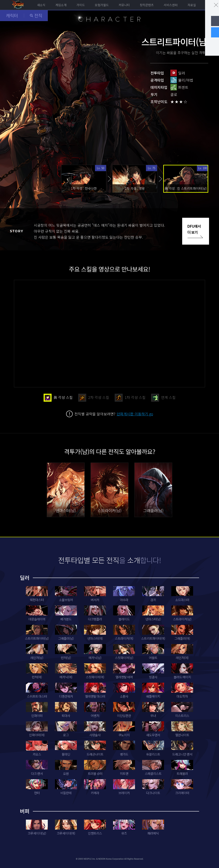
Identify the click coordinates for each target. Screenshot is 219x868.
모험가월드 (102, 5)
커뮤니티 (124, 5)
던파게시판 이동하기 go (135, 414)
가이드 (81, 5)
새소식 (41, 5)
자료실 (192, 5)
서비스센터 (171, 5)
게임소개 (61, 5)
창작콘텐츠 (147, 5)
